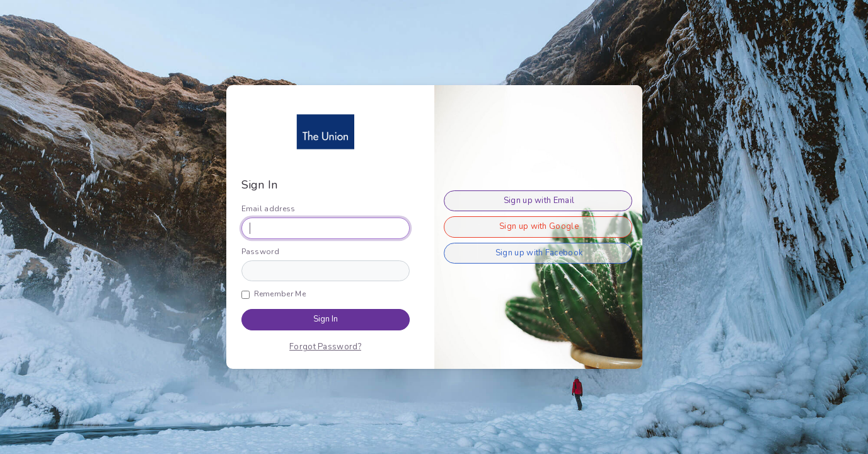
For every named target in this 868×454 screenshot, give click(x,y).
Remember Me (280, 294)
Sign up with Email (539, 201)
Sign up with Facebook (539, 253)
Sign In (326, 319)
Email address (269, 209)
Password (260, 252)
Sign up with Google (539, 226)
